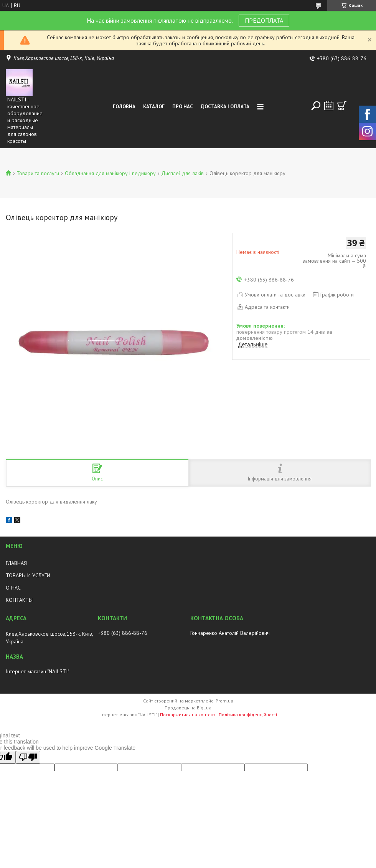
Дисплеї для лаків (182, 173)
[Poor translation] (28, 757)
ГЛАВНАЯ (16, 563)
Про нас (183, 107)
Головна (124, 107)
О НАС (13, 588)
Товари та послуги (38, 173)
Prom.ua (224, 701)
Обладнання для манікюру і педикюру (110, 173)
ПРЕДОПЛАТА (264, 20)
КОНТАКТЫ (19, 600)
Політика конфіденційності (248, 715)
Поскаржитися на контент (188, 715)
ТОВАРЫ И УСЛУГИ (28, 575)
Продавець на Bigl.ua (188, 708)
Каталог (154, 107)
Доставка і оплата (225, 107)
